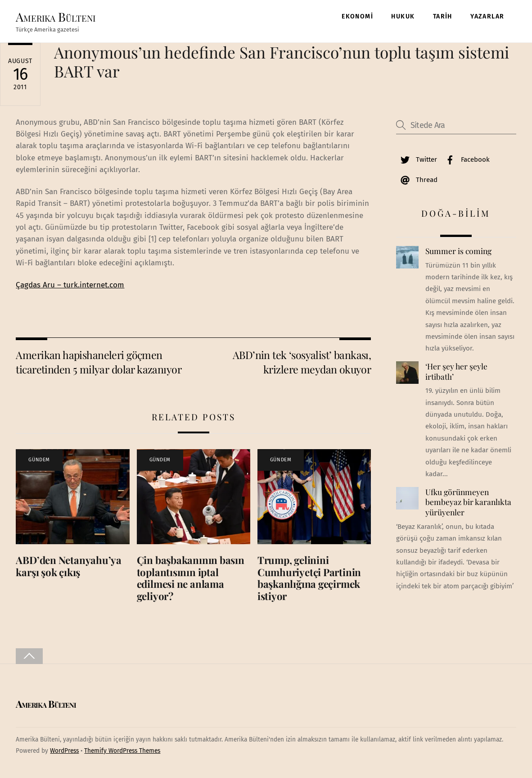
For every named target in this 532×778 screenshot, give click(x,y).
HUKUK (403, 16)
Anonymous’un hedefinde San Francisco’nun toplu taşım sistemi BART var (282, 61)
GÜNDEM (39, 460)
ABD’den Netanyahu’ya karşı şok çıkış (69, 566)
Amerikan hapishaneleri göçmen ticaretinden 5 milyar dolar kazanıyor (99, 362)
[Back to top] (29, 656)
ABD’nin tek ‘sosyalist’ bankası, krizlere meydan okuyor (302, 362)
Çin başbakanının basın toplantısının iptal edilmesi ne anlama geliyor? (191, 578)
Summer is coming (458, 251)
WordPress (64, 751)
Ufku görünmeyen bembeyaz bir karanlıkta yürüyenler (468, 502)
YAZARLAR (487, 16)
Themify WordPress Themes (122, 751)
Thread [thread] (417, 180)
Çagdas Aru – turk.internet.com (70, 285)
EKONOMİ (357, 16)
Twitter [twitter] (417, 159)
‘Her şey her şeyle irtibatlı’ (456, 371)
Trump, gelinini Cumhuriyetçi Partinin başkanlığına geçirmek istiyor (309, 578)
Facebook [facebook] (465, 159)
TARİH (443, 16)
